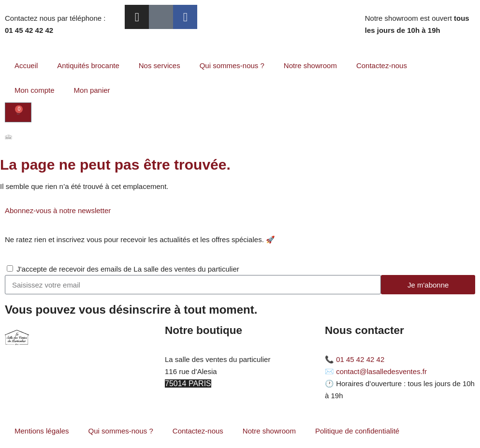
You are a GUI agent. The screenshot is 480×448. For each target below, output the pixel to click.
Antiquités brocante (88, 65)
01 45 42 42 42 (360, 359)
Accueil (26, 65)
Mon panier (92, 90)
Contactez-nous (382, 65)
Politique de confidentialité (357, 431)
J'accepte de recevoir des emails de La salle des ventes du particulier (128, 269)
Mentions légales (42, 431)
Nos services (160, 65)
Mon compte (35, 90)
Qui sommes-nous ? (232, 65)
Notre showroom (310, 65)
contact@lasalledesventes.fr (381, 371)
